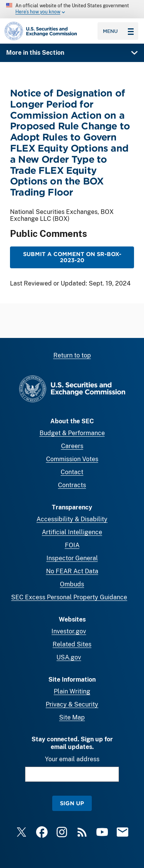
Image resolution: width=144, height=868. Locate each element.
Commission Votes (72, 459)
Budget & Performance (72, 433)
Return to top (72, 355)
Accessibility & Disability (72, 519)
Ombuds (72, 584)
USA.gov (69, 657)
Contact (72, 472)
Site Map (72, 717)
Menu (118, 31)
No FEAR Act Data (72, 571)
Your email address (72, 759)
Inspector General (72, 558)
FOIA (72, 545)
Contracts (72, 485)
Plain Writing (72, 691)
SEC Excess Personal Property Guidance (69, 597)
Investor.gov (69, 631)
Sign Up (72, 803)
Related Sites (72, 644)
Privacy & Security (72, 704)
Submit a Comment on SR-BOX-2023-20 (72, 257)
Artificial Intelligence (72, 532)
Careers (72, 446)
